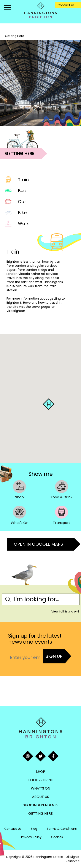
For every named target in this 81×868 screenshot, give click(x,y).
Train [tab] (17, 180)
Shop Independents (41, 805)
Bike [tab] (16, 213)
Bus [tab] (15, 191)
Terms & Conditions (62, 829)
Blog (34, 829)
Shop (19, 490)
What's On (20, 515)
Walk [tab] (17, 224)
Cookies (57, 837)
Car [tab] (16, 202)
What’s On (40, 788)
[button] (49, 404)
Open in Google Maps (38, 544)
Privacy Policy (31, 837)
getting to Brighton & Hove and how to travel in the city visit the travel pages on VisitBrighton (36, 305)
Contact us (66, 5)
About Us (40, 797)
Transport (62, 515)
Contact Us (13, 829)
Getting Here (40, 814)
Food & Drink (62, 490)
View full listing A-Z (65, 611)
